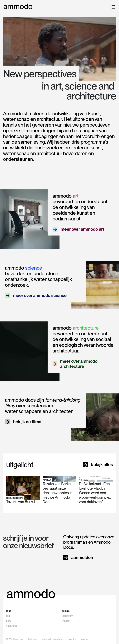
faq (8, 616)
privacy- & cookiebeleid (53, 639)
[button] (113, 7)
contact (85, 639)
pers (9, 621)
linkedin (66, 621)
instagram (67, 616)
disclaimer (32, 639)
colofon (73, 639)
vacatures (12, 626)
